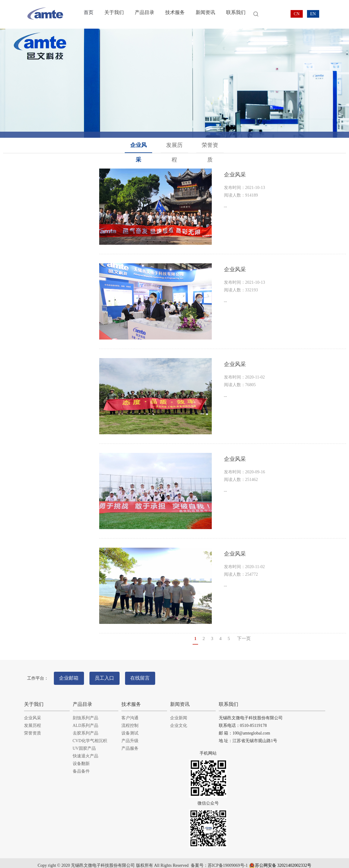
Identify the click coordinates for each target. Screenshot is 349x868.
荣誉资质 (211, 145)
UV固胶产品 (84, 743)
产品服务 (130, 743)
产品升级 (130, 735)
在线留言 (153, 675)
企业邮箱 (72, 675)
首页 (88, 14)
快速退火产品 (86, 751)
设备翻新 (81, 758)
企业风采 (139, 145)
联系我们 (230, 14)
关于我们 (113, 14)
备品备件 (81, 766)
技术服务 (171, 14)
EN (313, 14)
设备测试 (130, 728)
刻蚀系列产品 (86, 712)
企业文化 (179, 720)
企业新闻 (179, 712)
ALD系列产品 (86, 720)
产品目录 (142, 14)
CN (297, 14)
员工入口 (113, 675)
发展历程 (175, 145)
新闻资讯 (201, 14)
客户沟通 (130, 712)
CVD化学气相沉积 (90, 735)
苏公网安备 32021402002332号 (280, 860)
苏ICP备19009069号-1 (228, 860)
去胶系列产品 (86, 728)
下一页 (244, 639)
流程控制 (130, 720)
